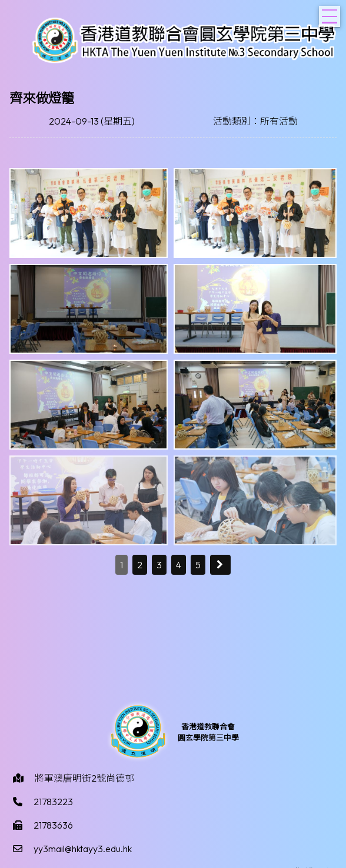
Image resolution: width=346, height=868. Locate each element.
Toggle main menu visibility (331, 13)
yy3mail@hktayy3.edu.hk (83, 849)
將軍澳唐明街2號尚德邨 (84, 778)
